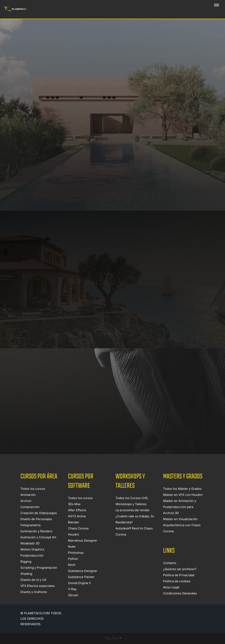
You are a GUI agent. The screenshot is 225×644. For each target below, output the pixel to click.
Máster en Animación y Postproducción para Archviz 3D (180, 515)
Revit (72, 572)
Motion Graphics (32, 557)
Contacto (170, 571)
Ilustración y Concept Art (38, 545)
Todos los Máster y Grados (182, 496)
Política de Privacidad (179, 583)
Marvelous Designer (83, 548)
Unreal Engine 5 (79, 591)
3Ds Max (74, 512)
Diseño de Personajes (36, 527)
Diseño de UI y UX (33, 587)
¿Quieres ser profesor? (180, 577)
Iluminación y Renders (36, 539)
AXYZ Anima (77, 524)
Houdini (74, 542)
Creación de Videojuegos (39, 521)
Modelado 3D (30, 551)
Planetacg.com (37, 621)
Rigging (26, 569)
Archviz (26, 509)
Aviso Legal (171, 595)
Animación (28, 502)
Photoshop (76, 560)
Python (73, 566)
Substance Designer (83, 579)
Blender (74, 530)
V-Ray (72, 597)
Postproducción (32, 563)
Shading (26, 581)
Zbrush (73, 603)
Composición (30, 515)
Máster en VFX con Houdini (183, 502)
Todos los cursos (33, 496)
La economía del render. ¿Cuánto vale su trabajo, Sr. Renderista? (135, 524)
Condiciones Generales (180, 601)
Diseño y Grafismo (34, 600)
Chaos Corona (78, 536)
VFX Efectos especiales (38, 594)
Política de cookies (177, 589)
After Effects (77, 518)
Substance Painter (81, 585)
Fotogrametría (30, 533)
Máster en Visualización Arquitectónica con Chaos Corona (182, 533)
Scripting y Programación (39, 575)
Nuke (72, 554)
